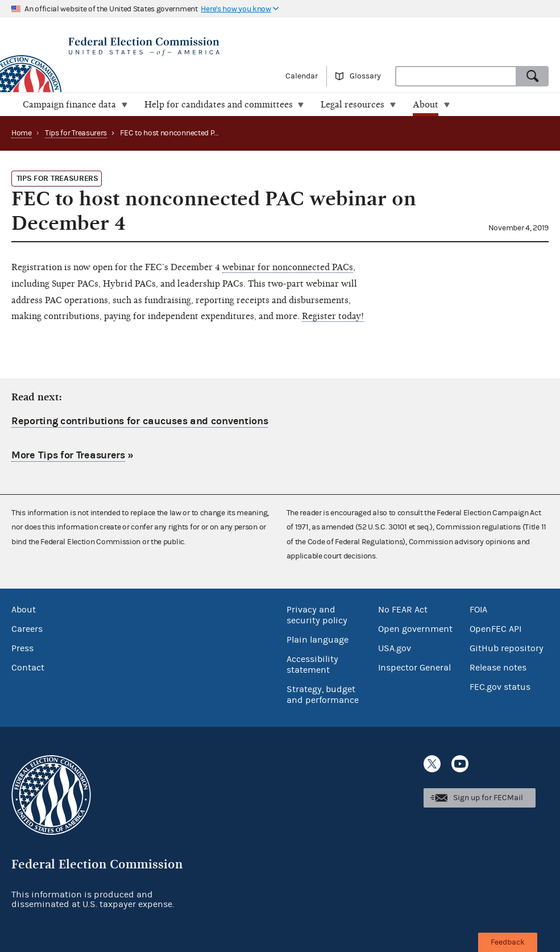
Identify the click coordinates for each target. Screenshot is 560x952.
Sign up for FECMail (488, 798)
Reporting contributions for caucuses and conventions (140, 421)
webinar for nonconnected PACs (288, 267)
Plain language (318, 639)
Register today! (333, 316)
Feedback (508, 942)
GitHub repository (507, 648)
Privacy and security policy (317, 614)
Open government (415, 628)
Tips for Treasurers (76, 133)
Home (22, 133)
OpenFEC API (495, 628)
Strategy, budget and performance (323, 694)
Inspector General (414, 667)
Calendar (302, 76)
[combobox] (456, 76)
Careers (27, 628)
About (24, 609)
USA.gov (395, 648)
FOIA (478, 609)
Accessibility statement (312, 664)
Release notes (498, 667)
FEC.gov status (500, 686)
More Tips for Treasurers (68, 455)
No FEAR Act (403, 609)
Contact (28, 667)
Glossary (365, 76)
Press (22, 648)
